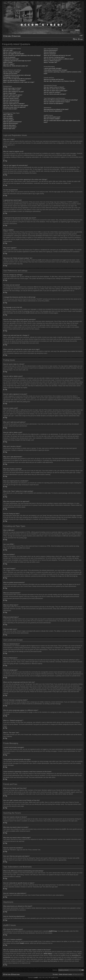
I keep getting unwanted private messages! (55, 70)
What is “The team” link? (50, 62)
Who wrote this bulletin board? (52, 117)
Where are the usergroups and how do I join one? (57, 55)
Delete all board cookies (65, 974)
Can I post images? (9, 120)
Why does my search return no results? (54, 89)
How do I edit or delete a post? (12, 90)
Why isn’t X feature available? (52, 119)
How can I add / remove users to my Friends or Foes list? (59, 81)
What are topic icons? (9, 129)
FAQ (76, 39)
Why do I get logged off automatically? (14, 54)
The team (55, 974)
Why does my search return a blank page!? (56, 91)
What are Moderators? (50, 52)
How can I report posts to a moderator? (14, 104)
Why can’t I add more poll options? (13, 95)
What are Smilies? (8, 118)
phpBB (36, 977)
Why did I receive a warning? (11, 102)
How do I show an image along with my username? (17, 79)
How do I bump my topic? (10, 109)
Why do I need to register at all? (12, 52)
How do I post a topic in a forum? (12, 88)
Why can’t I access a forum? (11, 98)
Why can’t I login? (8, 50)
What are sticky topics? (10, 125)
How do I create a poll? (10, 93)
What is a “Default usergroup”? (52, 61)
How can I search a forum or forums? (54, 87)
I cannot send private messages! (53, 68)
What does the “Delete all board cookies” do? (16, 66)
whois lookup (48, 953)
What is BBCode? (8, 115)
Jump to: (55, 970)
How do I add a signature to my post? (13, 92)
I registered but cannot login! (11, 59)
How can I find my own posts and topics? (55, 94)
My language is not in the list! (11, 77)
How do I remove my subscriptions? (54, 103)
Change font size (81, 36)
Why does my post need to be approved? (15, 107)
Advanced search (75, 32)
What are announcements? (11, 123)
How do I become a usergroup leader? (54, 57)
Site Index (8, 36)
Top (6, 147)
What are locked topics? (10, 127)
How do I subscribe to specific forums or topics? (57, 102)
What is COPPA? (8, 62)
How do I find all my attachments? (53, 111)
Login (81, 39)
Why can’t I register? (9, 64)
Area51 (22, 943)
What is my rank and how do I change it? (14, 80)
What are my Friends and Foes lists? (54, 79)
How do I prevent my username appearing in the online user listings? (22, 55)
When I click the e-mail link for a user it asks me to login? (19, 82)
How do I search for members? (52, 92)
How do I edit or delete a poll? (11, 97)
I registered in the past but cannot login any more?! (17, 61)
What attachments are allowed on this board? (56, 109)
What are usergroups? (50, 54)
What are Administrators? (51, 50)
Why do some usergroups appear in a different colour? (59, 59)
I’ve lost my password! (9, 57)
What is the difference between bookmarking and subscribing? (61, 100)
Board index (17, 36)
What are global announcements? (12, 122)
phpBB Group (53, 931)
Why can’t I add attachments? (11, 100)
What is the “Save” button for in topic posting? (16, 105)
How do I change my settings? (11, 72)
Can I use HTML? (8, 117)
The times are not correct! (10, 73)
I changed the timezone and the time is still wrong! (17, 75)
